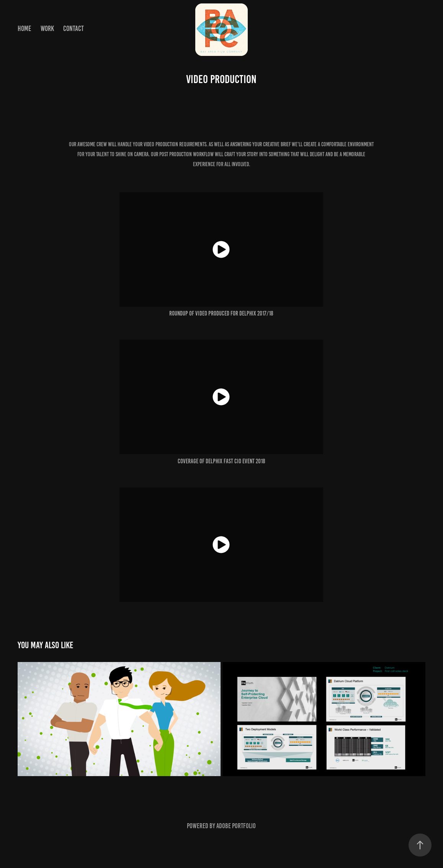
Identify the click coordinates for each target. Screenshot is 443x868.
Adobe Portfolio (236, 826)
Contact (74, 29)
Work (47, 29)
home (24, 29)
